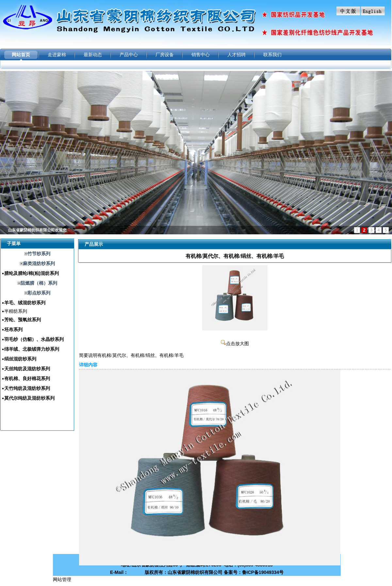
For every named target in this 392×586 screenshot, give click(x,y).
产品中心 (129, 55)
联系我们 (272, 55)
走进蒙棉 (57, 55)
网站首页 (21, 55)
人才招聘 (237, 55)
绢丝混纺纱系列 (20, 359)
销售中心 (201, 55)
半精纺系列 (16, 311)
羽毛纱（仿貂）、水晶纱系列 (34, 339)
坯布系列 (13, 329)
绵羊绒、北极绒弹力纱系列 (32, 349)
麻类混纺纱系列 (39, 263)
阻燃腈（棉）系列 (39, 283)
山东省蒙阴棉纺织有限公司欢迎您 (37, 230)
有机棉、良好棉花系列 (27, 378)
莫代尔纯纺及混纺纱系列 (29, 398)
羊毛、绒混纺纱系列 (25, 303)
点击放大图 (235, 344)
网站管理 (62, 579)
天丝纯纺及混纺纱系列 (27, 369)
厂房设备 (165, 55)
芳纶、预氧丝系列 (23, 320)
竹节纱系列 (39, 254)
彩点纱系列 (39, 293)
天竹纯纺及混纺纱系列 (27, 388)
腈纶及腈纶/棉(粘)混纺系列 (32, 273)
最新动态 (93, 55)
